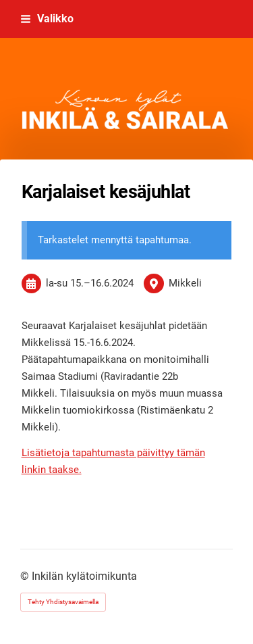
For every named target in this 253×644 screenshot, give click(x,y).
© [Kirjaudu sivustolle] (26, 576)
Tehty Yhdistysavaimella (63, 602)
